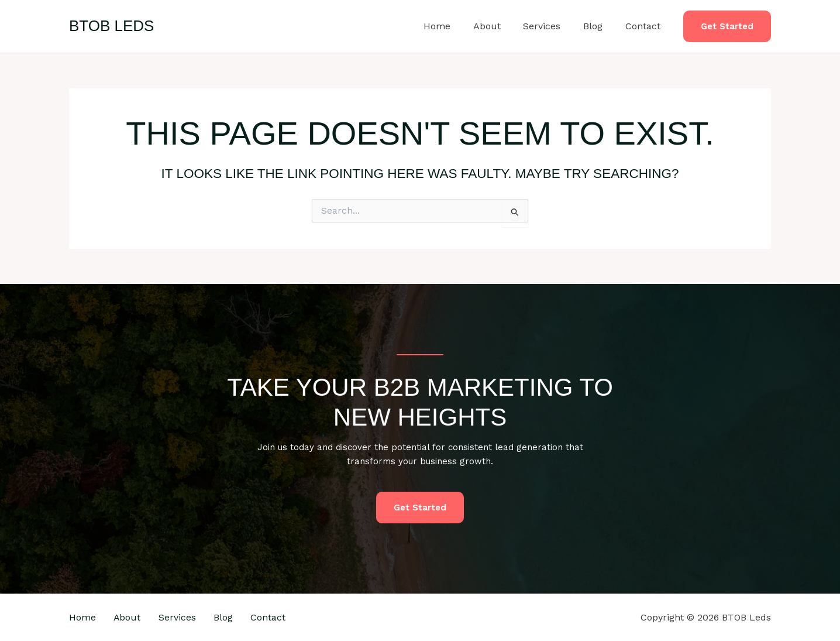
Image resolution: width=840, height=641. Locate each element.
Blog (599, 26)
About (500, 26)
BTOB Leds (111, 26)
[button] (727, 27)
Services (552, 26)
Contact (645, 26)
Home (455, 26)
